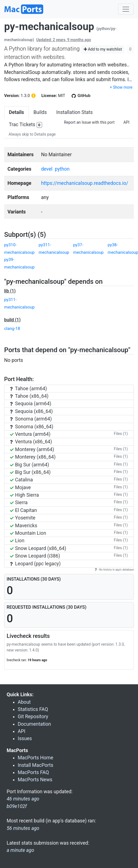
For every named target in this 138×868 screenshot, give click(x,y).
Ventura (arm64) (30, 434)
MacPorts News (35, 780)
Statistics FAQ (33, 709)
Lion (17, 541)
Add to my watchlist (103, 49)
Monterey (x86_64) (33, 457)
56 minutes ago (23, 828)
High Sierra (24, 495)
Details (16, 112)
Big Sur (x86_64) (30, 472)
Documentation (34, 724)
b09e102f (17, 806)
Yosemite (23, 518)
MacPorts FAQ (33, 772)
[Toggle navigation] (126, 9)
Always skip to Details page (32, 134)
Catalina (21, 480)
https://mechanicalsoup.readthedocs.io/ (85, 183)
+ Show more (121, 87)
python (62, 169)
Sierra (19, 503)
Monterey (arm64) (32, 449)
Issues (25, 738)
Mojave (20, 488)
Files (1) (121, 434)
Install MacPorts (35, 765)
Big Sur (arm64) (30, 465)
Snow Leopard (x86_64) (38, 548)
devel (47, 169)
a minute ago (20, 850)
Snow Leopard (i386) (35, 556)
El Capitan (23, 510)
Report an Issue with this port (89, 122)
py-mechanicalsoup (49, 27)
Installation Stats (75, 112)
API (126, 122)
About (24, 702)
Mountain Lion (28, 533)
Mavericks (24, 526)
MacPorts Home (35, 758)
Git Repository (33, 717)
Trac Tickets (25, 125)
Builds (40, 112)
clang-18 (12, 329)
